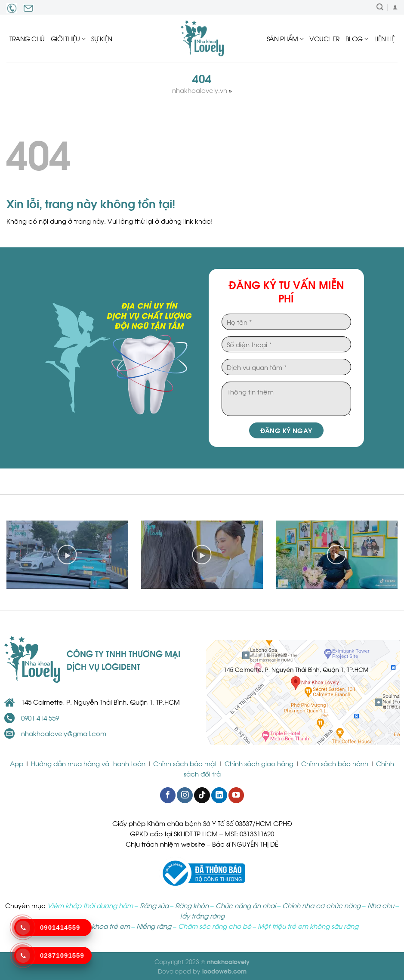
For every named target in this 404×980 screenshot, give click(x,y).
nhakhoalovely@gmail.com (64, 733)
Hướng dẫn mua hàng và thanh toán (88, 763)
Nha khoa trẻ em (103, 926)
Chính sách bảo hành (335, 763)
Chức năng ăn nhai (246, 905)
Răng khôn (192, 905)
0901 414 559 (40, 718)
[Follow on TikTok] (202, 795)
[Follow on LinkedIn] (219, 795)
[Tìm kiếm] (380, 7)
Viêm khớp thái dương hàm (90, 905)
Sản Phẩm (285, 38)
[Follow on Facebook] (168, 795)
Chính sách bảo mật (185, 763)
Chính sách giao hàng (259, 763)
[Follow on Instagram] (185, 795)
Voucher (324, 38)
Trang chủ (27, 38)
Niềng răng (154, 926)
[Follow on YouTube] (236, 795)
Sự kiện (102, 38)
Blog (357, 38)
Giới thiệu (68, 38)
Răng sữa (154, 905)
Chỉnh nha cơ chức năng (321, 905)
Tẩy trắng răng (202, 915)
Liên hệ (385, 38)
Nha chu (381, 905)
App (17, 763)
